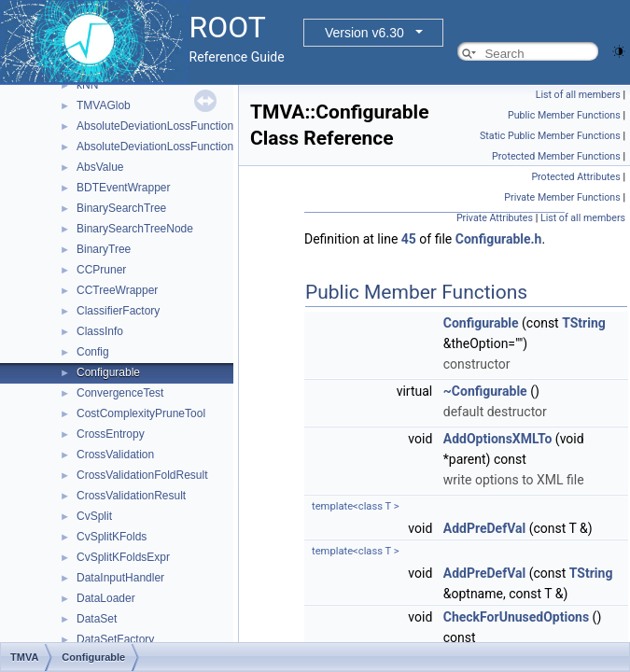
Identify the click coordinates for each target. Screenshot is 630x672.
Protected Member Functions (556, 156)
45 (409, 239)
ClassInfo (100, 331)
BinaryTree (104, 249)
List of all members (578, 95)
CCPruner (101, 270)
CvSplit (94, 516)
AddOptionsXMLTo (498, 439)
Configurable (108, 372)
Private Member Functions (562, 197)
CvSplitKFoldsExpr (123, 557)
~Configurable (485, 391)
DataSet (97, 619)
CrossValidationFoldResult (142, 475)
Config (93, 352)
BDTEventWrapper (123, 188)
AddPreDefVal (484, 528)
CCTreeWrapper (117, 290)
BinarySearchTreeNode (135, 229)
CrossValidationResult (131, 496)
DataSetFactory (115, 639)
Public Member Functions (564, 115)
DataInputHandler (120, 578)
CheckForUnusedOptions (516, 617)
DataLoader (106, 598)
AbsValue (100, 167)
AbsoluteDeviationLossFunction (155, 126)
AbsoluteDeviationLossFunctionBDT (166, 147)
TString (584, 323)
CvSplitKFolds (112, 537)
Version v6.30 (364, 33)
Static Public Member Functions (550, 136)
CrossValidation (115, 455)
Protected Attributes (575, 177)
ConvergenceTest (120, 393)
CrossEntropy (111, 434)
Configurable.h (499, 239)
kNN (87, 85)
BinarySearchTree (121, 208)
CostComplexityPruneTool (141, 413)
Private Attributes (495, 218)
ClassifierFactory (118, 311)
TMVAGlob (104, 105)
